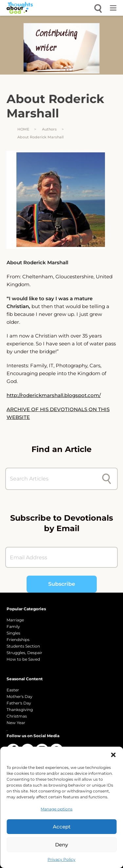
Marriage (15, 620)
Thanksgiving (20, 710)
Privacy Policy (61, 859)
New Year (16, 723)
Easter (13, 690)
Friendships (18, 640)
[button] (113, 755)
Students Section (23, 646)
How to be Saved (23, 659)
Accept (62, 827)
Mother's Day (20, 696)
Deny (61, 845)
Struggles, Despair (24, 653)
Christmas (17, 716)
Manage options (57, 809)
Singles (13, 633)
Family (13, 626)
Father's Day (19, 703)
